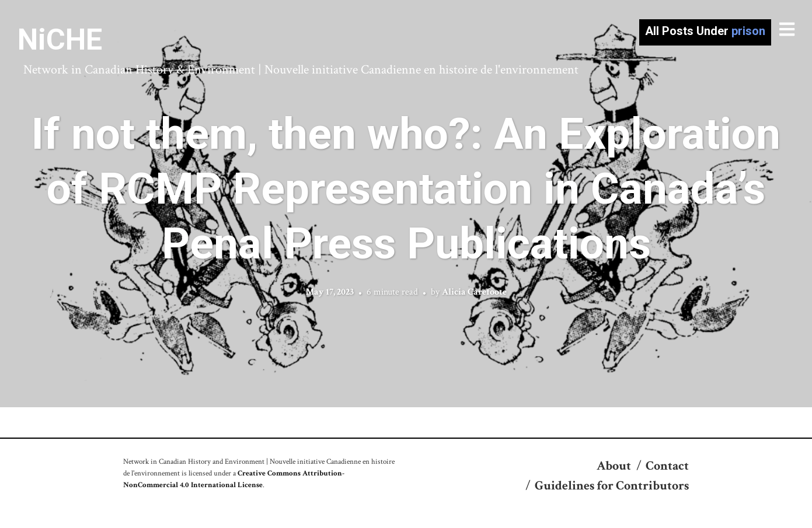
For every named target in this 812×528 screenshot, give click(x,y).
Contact (667, 466)
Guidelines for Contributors (612, 486)
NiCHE (60, 40)
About (614, 466)
